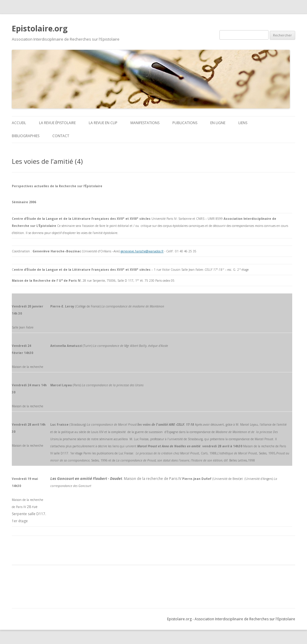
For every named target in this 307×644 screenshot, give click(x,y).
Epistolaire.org (40, 28)
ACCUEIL (19, 123)
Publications (185, 123)
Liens (243, 123)
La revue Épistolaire (57, 123)
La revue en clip (103, 123)
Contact (61, 136)
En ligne (218, 123)
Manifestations (145, 123)
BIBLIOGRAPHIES (26, 136)
